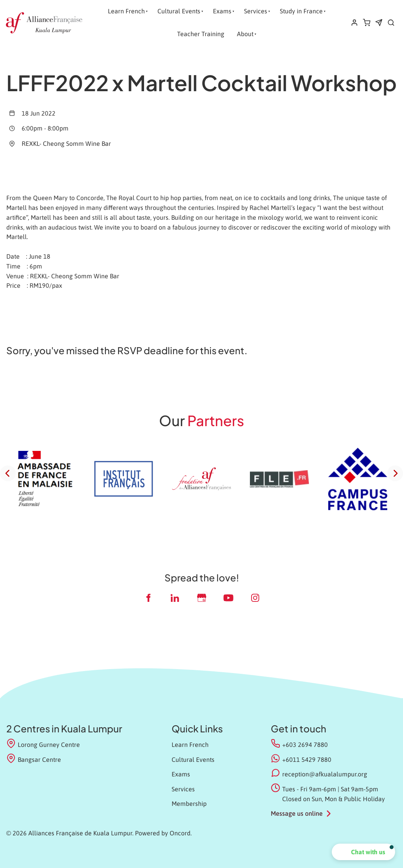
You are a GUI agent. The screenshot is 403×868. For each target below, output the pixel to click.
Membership (189, 804)
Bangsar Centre (34, 759)
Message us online (297, 813)
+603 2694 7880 (305, 745)
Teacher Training (201, 34)
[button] (363, 852)
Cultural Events (179, 11)
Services (256, 11)
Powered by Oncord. (163, 833)
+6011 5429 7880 (307, 759)
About (245, 34)
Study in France (301, 11)
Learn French (126, 11)
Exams (222, 11)
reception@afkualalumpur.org (325, 774)
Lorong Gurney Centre (43, 744)
